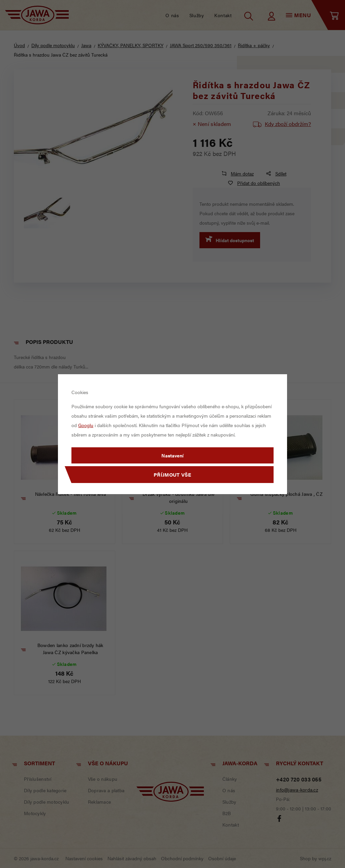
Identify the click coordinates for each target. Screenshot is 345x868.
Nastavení (172, 455)
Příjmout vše (172, 474)
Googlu (86, 425)
